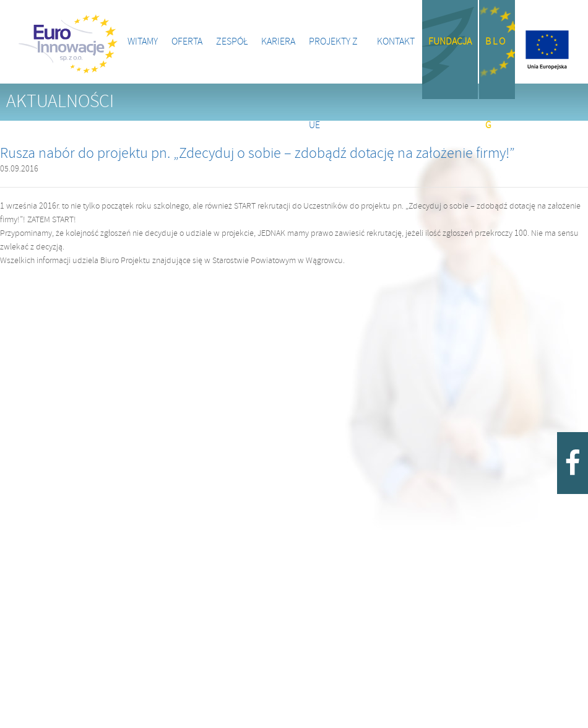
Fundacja (450, 42)
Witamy (143, 42)
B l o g (495, 68)
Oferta (187, 42)
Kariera (278, 42)
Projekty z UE (333, 60)
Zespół (232, 42)
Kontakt (396, 42)
